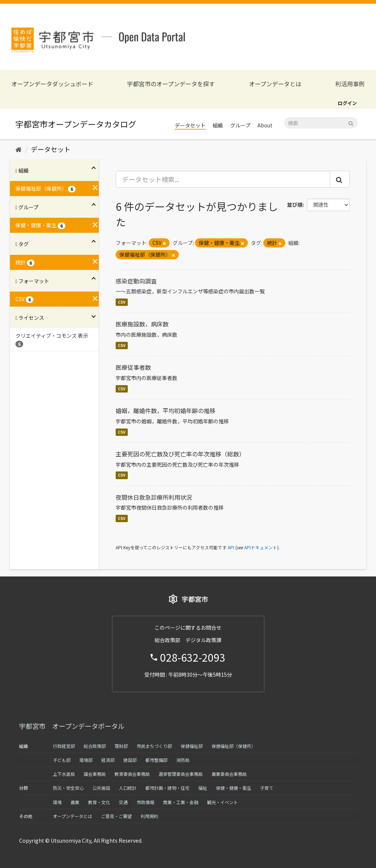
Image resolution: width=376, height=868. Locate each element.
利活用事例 (350, 84)
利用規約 (149, 816)
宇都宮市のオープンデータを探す (171, 84)
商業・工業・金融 (181, 802)
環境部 (86, 760)
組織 (218, 125)
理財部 (121, 746)
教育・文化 (99, 802)
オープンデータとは (275, 84)
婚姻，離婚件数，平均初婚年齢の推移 (166, 411)
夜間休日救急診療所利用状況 (154, 497)
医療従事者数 (133, 367)
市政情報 (145, 802)
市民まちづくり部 (154, 746)
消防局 (183, 760)
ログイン (347, 103)
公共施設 (101, 788)
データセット (190, 125)
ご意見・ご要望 (116, 816)
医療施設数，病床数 (142, 324)
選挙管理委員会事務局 (181, 774)
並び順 (295, 205)
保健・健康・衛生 (234, 788)
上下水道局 (64, 774)
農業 (75, 802)
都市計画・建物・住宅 (167, 788)
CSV (122, 302)
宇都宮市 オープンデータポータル (72, 726)
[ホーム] (19, 149)
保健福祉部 (192, 746)
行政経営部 (64, 746)
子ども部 (62, 760)
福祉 (203, 788)
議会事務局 (95, 774)
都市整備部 (156, 760)
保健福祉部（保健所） (234, 746)
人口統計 (128, 788)
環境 (57, 802)
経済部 (108, 760)
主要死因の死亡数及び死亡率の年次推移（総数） (180, 454)
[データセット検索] (321, 123)
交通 (123, 802)
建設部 (130, 760)
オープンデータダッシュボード (52, 84)
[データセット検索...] (223, 179)
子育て (267, 788)
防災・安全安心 (68, 788)
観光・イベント (223, 802)
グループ (240, 125)
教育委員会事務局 (132, 774)
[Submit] (351, 122)
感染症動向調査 (136, 281)
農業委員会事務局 (229, 774)
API (231, 547)
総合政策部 (95, 746)
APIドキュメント (261, 547)
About (265, 125)
